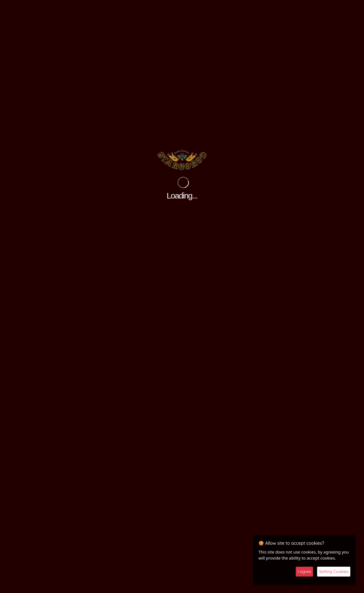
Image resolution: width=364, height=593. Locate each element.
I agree (304, 571)
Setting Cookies (334, 571)
